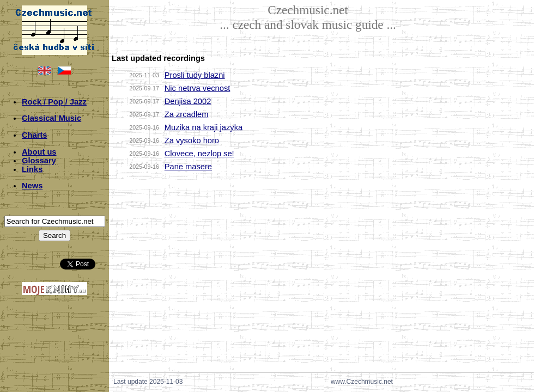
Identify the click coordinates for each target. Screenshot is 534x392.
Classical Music (51, 118)
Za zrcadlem (187, 114)
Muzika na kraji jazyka (204, 127)
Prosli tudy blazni (195, 75)
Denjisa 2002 (188, 101)
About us (39, 152)
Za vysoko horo (192, 140)
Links (32, 169)
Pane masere (188, 167)
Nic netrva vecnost (198, 88)
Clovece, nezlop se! (199, 154)
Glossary (39, 161)
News (32, 186)
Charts (34, 135)
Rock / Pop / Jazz (54, 102)
